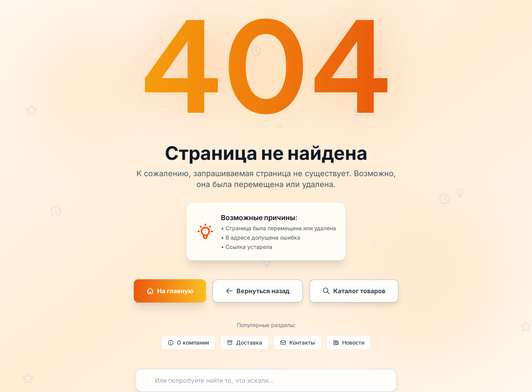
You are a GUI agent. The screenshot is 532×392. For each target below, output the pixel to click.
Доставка (244, 342)
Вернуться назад (258, 291)
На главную (170, 291)
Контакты (297, 342)
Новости (349, 342)
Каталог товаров (354, 291)
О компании (188, 342)
